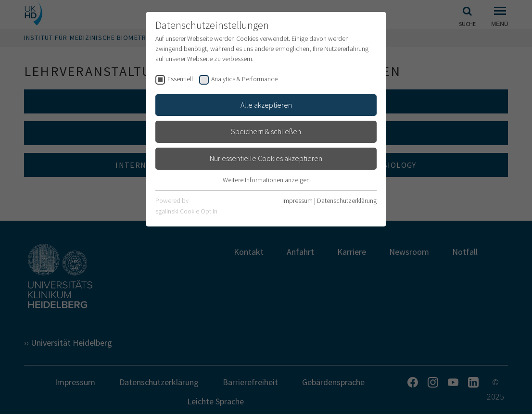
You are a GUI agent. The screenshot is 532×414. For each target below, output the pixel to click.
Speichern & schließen (266, 131)
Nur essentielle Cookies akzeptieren (266, 158)
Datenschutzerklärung (347, 201)
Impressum (298, 201)
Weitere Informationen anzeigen (266, 180)
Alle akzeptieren (266, 105)
